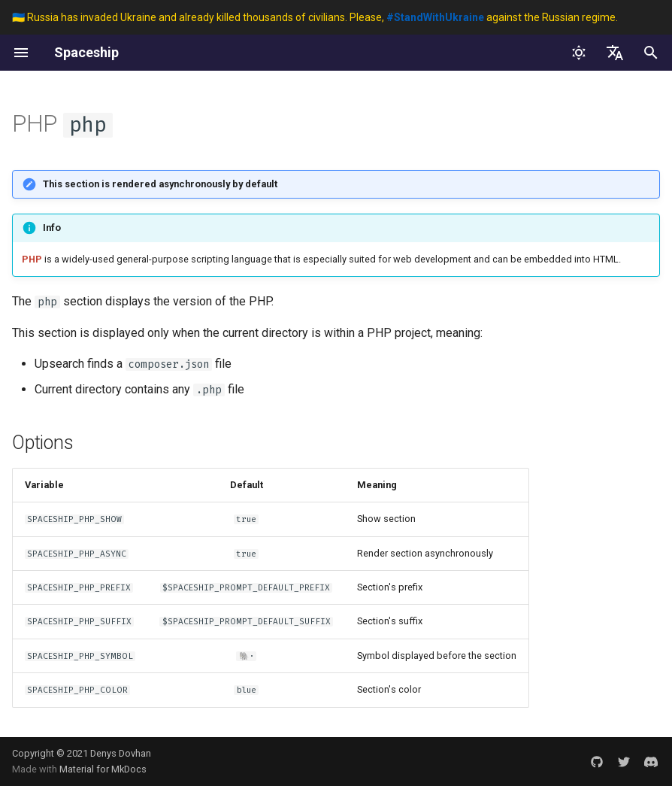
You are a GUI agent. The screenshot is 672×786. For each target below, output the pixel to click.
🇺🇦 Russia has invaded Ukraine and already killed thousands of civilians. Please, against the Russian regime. (315, 17)
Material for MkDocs (103, 769)
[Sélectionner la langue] (615, 53)
